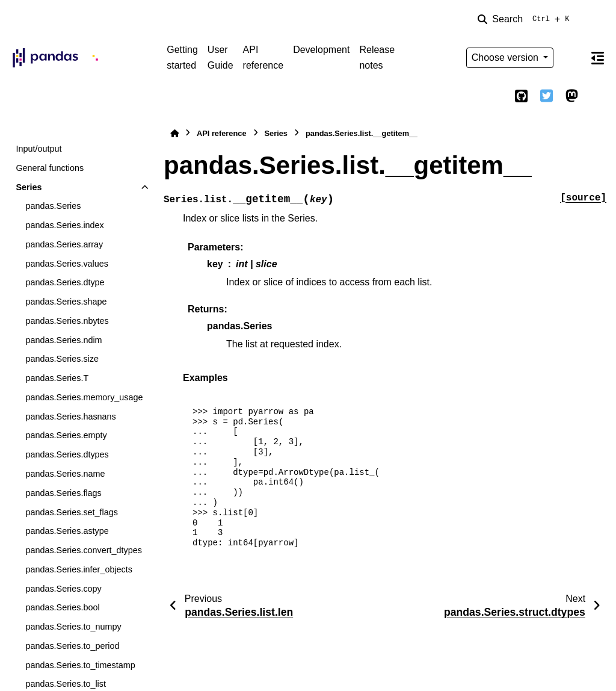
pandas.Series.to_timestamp (80, 665)
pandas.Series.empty (66, 435)
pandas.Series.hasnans (70, 417)
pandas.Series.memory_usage (84, 397)
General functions (50, 168)
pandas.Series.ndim (63, 340)
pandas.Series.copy (63, 589)
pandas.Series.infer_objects (79, 569)
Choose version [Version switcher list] (507, 57)
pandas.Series (53, 206)
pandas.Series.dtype (65, 282)
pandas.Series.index (64, 225)
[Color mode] (571, 58)
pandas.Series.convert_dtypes (84, 550)
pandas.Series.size (62, 359)
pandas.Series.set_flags (72, 512)
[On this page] (597, 58)
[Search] (526, 19)
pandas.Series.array (64, 244)
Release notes (377, 57)
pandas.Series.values (67, 264)
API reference (263, 57)
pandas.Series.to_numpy (73, 627)
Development (321, 50)
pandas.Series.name (65, 474)
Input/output (38, 149)
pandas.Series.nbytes (67, 321)
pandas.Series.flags (63, 493)
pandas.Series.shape (66, 302)
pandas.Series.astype (67, 531)
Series (29, 187)
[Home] (174, 133)
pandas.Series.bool (62, 607)
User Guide (220, 57)
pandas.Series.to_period (72, 646)
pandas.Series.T (57, 378)
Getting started (182, 57)
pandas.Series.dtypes (67, 454)
